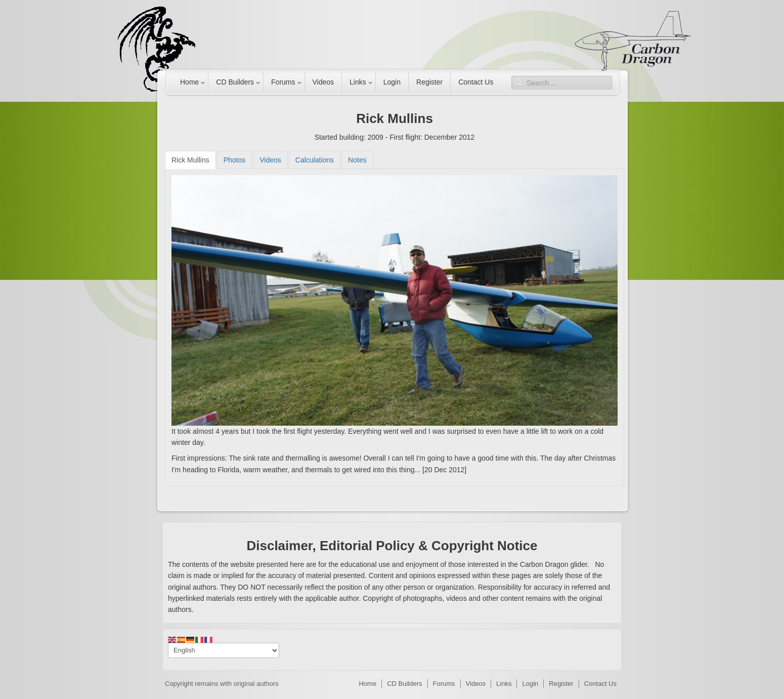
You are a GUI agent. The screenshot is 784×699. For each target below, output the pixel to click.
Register (429, 82)
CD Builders (235, 82)
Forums (283, 82)
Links (358, 82)
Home (189, 82)
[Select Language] (224, 650)
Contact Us (476, 82)
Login (392, 82)
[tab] (190, 160)
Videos (323, 82)
